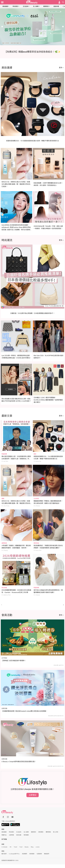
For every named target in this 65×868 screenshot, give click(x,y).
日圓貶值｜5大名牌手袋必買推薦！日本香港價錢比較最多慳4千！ (33, 313)
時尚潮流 (15, 6)
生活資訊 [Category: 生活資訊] (36, 499)
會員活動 (19, 835)
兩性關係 (41, 832)
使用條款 (32, 854)
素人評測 (56, 832)
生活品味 (26, 6)
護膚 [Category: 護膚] (3, 499)
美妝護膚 (5, 6)
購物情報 (48, 832)
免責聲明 (25, 854)
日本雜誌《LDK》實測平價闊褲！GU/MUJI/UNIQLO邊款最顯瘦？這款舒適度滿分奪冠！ (48, 400)
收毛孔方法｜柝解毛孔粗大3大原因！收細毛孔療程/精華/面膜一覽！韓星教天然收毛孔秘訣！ (16, 184)
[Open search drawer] (63, 2)
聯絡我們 (47, 854)
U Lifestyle (4, 847)
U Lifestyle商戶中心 (14, 854)
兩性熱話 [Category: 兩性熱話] (36, 543)
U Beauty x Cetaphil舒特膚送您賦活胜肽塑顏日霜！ (19, 762)
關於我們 (4, 854)
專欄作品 (4, 835)
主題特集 (11, 835)
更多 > (61, 68)
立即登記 (33, 795)
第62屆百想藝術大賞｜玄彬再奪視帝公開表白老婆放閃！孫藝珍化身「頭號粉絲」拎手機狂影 (16, 459)
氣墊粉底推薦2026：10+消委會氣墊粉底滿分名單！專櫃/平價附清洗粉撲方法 (33, 141)
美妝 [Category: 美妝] (35, 454)
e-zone (38, 847)
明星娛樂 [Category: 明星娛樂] (4, 454)
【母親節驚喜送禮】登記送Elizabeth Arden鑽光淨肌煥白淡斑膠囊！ (24, 711)
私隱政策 (39, 854)
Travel (15, 847)
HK (10, 847)
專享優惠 (26, 835)
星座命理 (56, 6)
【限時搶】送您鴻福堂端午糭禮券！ (14, 661)
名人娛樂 (36, 6)
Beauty (27, 847)
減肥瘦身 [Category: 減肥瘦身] (4, 543)
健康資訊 (46, 6)
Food (21, 847)
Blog (32, 847)
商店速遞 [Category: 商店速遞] (4, 588)
